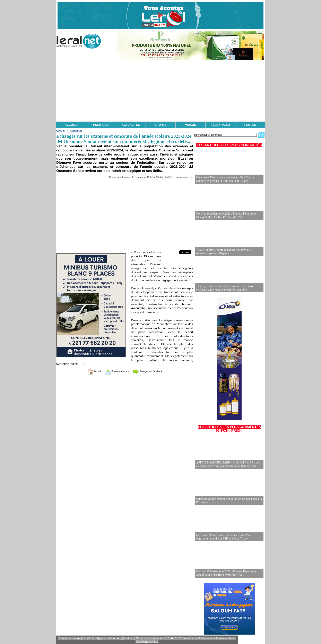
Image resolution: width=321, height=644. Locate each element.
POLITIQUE (101, 125)
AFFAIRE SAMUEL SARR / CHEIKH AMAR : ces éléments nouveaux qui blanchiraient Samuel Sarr (226, 464)
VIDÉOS (190, 125)
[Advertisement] (160, 91)
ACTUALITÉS (131, 125)
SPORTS (161, 125)
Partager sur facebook (152, 371)
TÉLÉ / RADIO (220, 125)
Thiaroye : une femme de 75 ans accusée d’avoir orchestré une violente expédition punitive (224, 288)
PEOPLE (250, 125)
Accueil (61, 131)
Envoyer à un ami (115, 371)
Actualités (76, 131)
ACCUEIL (71, 125)
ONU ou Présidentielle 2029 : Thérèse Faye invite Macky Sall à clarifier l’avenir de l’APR (229, 215)
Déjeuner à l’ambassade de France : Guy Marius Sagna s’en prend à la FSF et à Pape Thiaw (228, 179)
